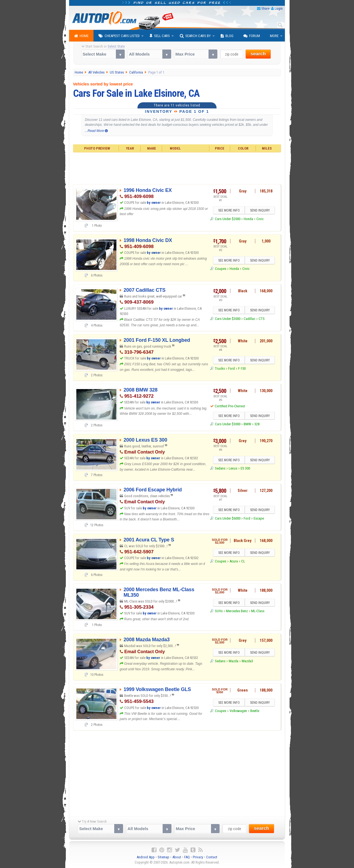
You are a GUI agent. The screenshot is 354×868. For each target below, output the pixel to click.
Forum (252, 36)
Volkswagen (238, 711)
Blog (227, 36)
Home (81, 36)
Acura (234, 561)
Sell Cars (160, 36)
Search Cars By (195, 36)
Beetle (255, 711)
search (258, 54)
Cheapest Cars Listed (119, 36)
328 (257, 424)
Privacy (198, 857)
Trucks (220, 369)
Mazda (234, 661)
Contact (212, 857)
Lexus (233, 469)
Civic (260, 219)
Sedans (220, 469)
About (177, 857)
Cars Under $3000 (228, 319)
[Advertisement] (177, 168)
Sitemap (163, 857)
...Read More (96, 131)
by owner (154, 203)
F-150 (242, 369)
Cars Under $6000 (228, 518)
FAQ (187, 857)
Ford (231, 369)
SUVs (219, 611)
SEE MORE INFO (229, 211)
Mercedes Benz (237, 611)
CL (243, 561)
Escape (259, 518)
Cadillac (249, 319)
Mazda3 (247, 661)
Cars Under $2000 (228, 219)
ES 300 (245, 469)
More (274, 36)
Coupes (221, 269)
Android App (146, 857)
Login (279, 8)
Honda (248, 219)
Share (265, 8)
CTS (262, 319)
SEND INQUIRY (260, 211)
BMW (247, 424)
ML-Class (258, 611)
